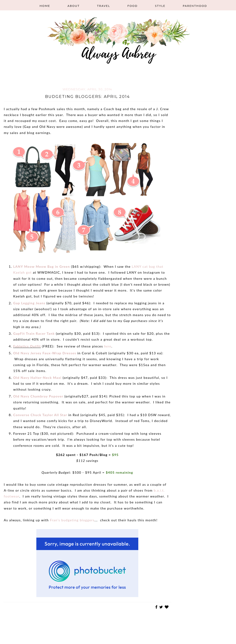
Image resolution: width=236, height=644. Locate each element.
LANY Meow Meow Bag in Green (42, 266)
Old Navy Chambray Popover (38, 396)
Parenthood (195, 6)
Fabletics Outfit (27, 346)
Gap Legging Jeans (29, 303)
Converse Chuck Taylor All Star (40, 415)
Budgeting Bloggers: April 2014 (87, 97)
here (108, 346)
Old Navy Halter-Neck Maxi (37, 378)
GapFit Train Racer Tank (34, 333)
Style (160, 6)
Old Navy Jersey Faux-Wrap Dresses (45, 353)
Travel (103, 6)
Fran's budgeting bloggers (72, 520)
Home (45, 6)
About (74, 6)
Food (133, 6)
